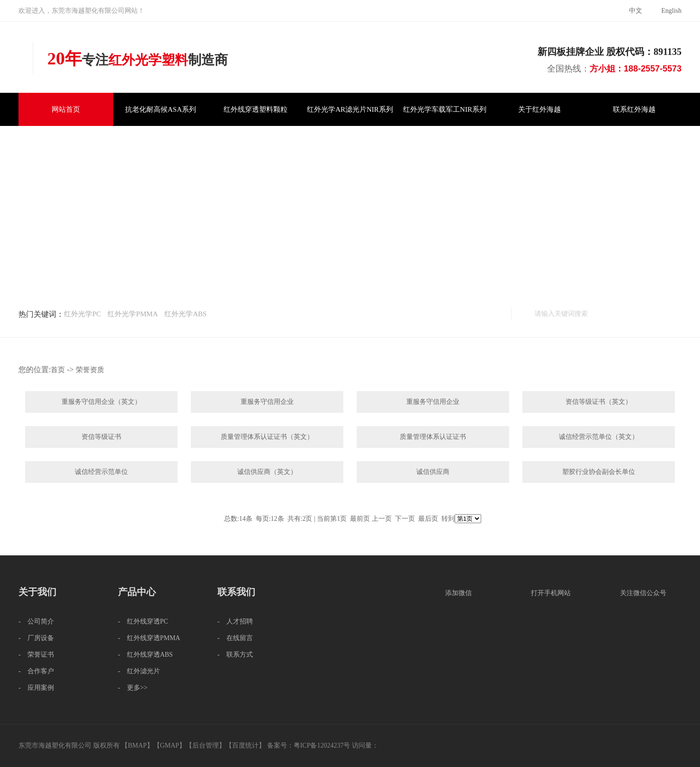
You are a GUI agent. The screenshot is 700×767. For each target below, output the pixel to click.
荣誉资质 (90, 370)
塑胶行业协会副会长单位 (599, 472)
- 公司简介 (36, 621)
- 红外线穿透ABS (145, 655)
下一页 (405, 519)
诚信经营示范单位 (101, 472)
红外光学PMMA (133, 314)
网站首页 (66, 109)
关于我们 (37, 592)
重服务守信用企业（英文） (101, 402)
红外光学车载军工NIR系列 (445, 109)
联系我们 (236, 592)
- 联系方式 (235, 655)
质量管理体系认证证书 (433, 437)
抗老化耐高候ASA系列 (161, 109)
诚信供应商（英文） (267, 472)
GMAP (170, 745)
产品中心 (137, 592)
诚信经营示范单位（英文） (599, 437)
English (671, 11)
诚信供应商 (433, 472)
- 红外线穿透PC (143, 621)
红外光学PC (82, 314)
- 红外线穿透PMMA (149, 638)
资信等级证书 (101, 437)
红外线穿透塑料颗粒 (256, 109)
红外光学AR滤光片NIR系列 (350, 109)
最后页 (428, 519)
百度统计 (245, 745)
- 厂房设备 (36, 638)
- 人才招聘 (235, 621)
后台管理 (206, 745)
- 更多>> (133, 688)
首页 (58, 370)
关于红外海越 (539, 109)
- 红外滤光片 (139, 671)
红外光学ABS (185, 314)
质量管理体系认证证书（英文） (267, 437)
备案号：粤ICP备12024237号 (309, 745)
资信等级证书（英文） (599, 402)
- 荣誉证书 (36, 655)
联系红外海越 (634, 109)
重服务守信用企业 (267, 402)
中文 (636, 11)
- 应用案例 (36, 688)
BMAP (137, 745)
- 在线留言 (235, 638)
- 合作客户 (36, 671)
